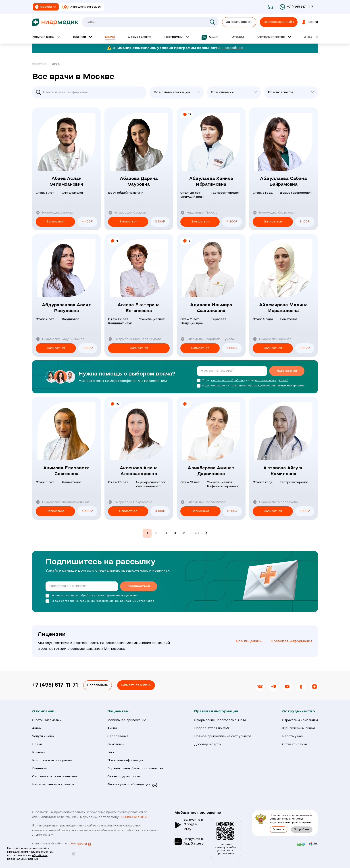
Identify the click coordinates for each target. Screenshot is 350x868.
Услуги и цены (43, 736)
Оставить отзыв (295, 744)
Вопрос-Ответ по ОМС (212, 728)
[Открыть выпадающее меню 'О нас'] (311, 37)
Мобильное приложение (127, 720)
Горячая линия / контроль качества (135, 768)
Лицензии (40, 768)
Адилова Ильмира (211, 308)
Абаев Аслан (67, 182)
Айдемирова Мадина (283, 308)
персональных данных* (271, 380)
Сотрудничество (299, 711)
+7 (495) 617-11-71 (55, 685)
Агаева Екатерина (139, 308)
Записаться (55, 222)
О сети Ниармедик (47, 720)
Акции (37, 728)
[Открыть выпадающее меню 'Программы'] (176, 37)
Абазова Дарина (139, 182)
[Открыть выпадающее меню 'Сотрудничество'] (274, 37)
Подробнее (232, 48)
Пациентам (118, 711)
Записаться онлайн (136, 685)
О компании (43, 711)
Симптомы (116, 744)
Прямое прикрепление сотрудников (223, 736)
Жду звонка (287, 371)
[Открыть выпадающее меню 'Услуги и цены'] (46, 37)
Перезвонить (98, 685)
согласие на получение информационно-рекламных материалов (258, 386)
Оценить (278, 830)
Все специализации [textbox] (172, 92)
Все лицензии (249, 641)
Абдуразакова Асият (67, 308)
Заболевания (118, 736)
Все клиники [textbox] (222, 92)
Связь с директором (124, 777)
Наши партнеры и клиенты (53, 785)
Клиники (39, 752)
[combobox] (177, 92)
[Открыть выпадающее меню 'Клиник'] (82, 37)
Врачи (37, 744)
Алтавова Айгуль (283, 472)
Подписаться (139, 586)
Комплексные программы (52, 760)
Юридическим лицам (299, 728)
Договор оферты (208, 744)
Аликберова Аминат (211, 472)
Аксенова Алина (139, 472)
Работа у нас (292, 736)
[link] (42, 64)
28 (197, 533)
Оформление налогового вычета (220, 720)
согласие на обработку (228, 380)
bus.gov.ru (81, 844)
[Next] (204, 533)
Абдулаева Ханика (211, 182)
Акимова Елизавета (67, 472)
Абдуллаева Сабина (283, 182)
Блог (111, 752)
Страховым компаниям (300, 720)
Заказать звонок (239, 22)
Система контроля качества (54, 777)
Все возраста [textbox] (280, 92)
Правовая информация (292, 641)
